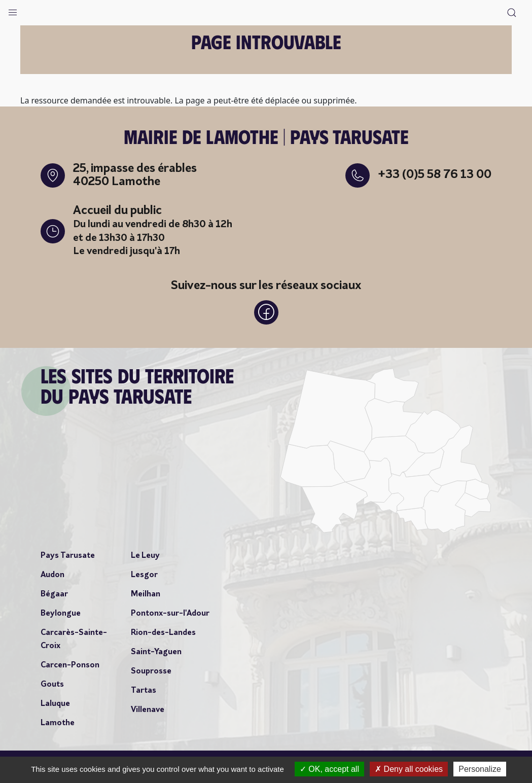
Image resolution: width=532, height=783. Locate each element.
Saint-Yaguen (156, 652)
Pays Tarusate (68, 556)
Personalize (480, 769)
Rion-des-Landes (163, 633)
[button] (13, 10)
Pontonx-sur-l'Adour (170, 614)
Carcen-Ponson (70, 665)
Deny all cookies (409, 769)
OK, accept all (329, 769)
